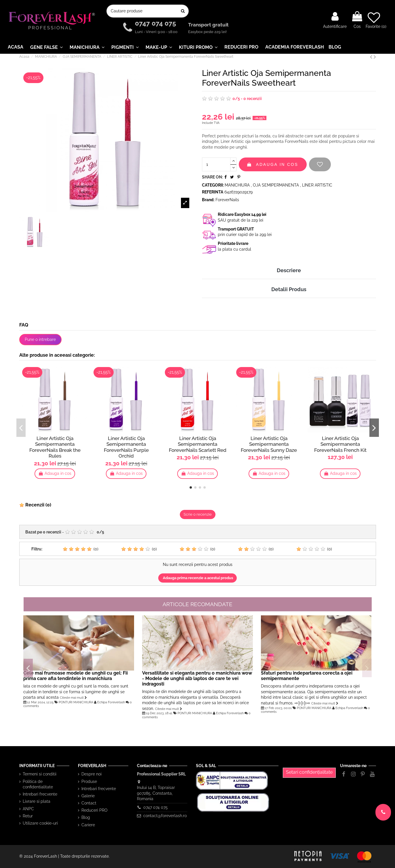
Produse (89, 781)
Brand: (208, 200)
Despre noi (91, 774)
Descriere (289, 270)
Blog (86, 817)
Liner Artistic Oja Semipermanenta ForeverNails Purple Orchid (126, 447)
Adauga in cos (273, 164)
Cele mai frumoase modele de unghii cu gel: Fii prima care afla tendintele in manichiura (76, 676)
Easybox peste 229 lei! (207, 32)
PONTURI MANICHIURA (76, 702)
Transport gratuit (209, 25)
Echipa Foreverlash (111, 702)
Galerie (88, 796)
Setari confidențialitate (309, 772)
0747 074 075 (156, 23)
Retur (28, 816)
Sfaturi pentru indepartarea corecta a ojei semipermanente (307, 676)
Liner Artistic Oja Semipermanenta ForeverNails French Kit (340, 444)
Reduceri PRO (95, 810)
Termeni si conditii (40, 774)
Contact (89, 803)
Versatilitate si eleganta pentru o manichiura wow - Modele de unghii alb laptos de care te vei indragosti (197, 678)
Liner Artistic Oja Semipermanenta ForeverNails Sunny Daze (269, 444)
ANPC (28, 809)
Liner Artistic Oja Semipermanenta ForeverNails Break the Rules (55, 447)
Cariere (88, 825)
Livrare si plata (37, 801)
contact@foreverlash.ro (165, 816)
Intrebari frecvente (40, 794)
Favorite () (376, 20)
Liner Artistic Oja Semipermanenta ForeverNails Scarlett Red (198, 444)
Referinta (213, 192)
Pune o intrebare (40, 339)
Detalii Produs (289, 289)
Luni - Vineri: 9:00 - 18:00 (156, 32)
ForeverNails (227, 200)
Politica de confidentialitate (38, 784)
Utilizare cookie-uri (40, 823)
